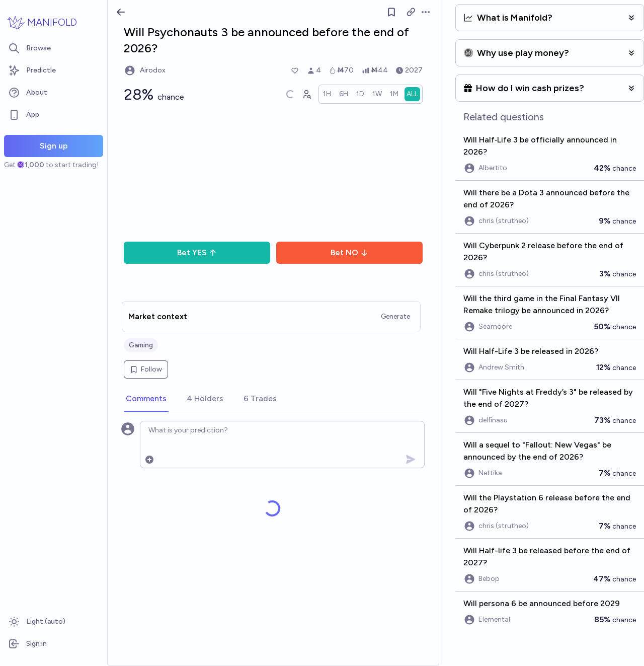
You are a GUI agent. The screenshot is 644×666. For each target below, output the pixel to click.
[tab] (146, 399)
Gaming (141, 345)
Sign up (54, 146)
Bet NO (349, 252)
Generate (395, 316)
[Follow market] (392, 12)
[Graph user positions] (306, 94)
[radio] (327, 94)
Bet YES (197, 252)
